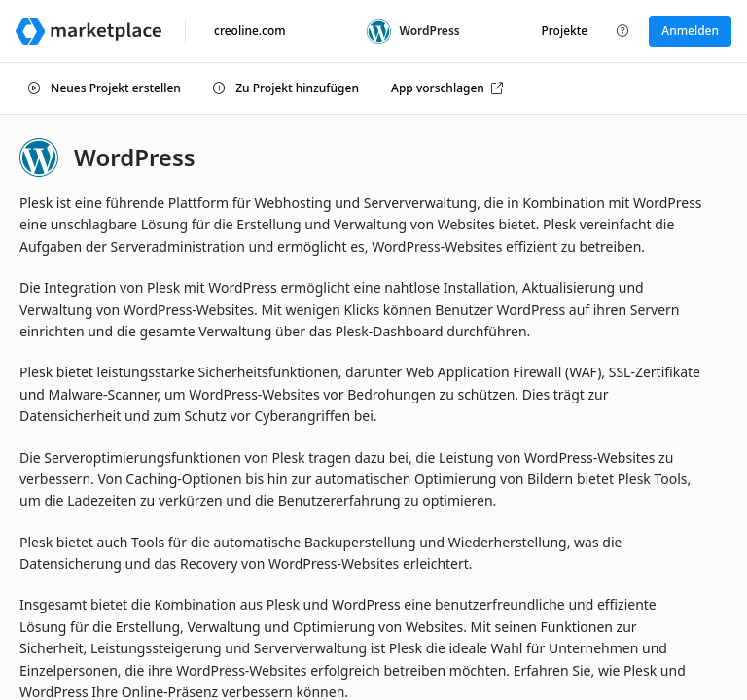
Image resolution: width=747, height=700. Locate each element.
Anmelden (690, 31)
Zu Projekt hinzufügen (286, 88)
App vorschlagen (447, 88)
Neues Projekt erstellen (105, 88)
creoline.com (250, 31)
